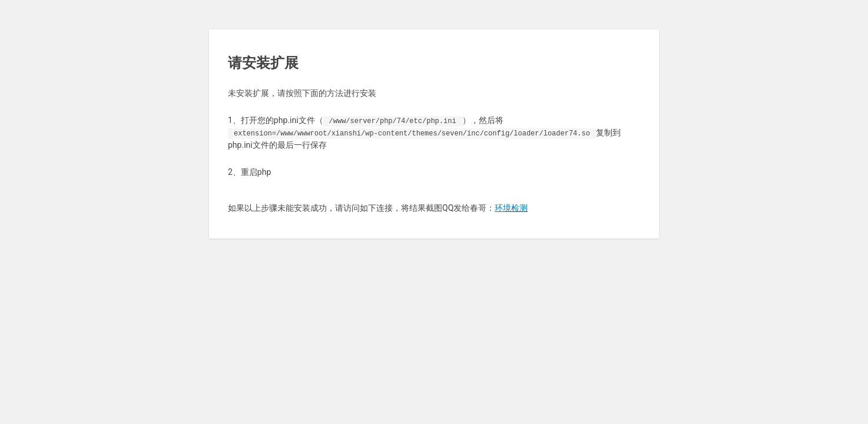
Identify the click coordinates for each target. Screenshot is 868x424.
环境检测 (511, 208)
